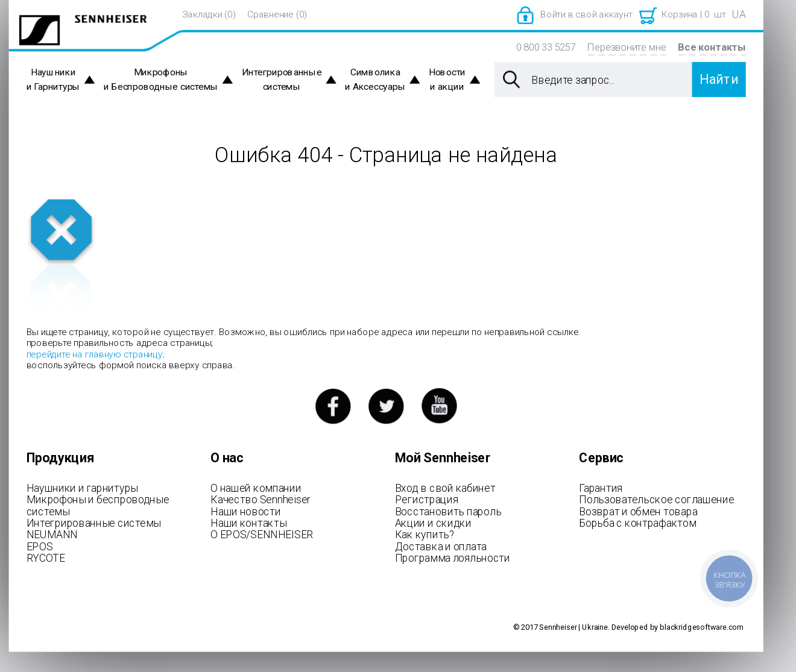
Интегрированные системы (282, 80)
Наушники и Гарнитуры (53, 80)
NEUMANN (52, 535)
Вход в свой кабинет (445, 488)
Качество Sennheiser (261, 500)
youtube (439, 406)
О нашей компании (256, 488)
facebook (333, 406)
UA (739, 14)
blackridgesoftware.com (702, 627)
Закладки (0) (209, 14)
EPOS (40, 546)
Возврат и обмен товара (638, 511)
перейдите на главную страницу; (96, 354)
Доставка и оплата (441, 546)
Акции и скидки (433, 523)
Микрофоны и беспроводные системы (98, 506)
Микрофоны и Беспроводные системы (161, 80)
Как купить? (425, 535)
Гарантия (601, 488)
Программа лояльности (453, 558)
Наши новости (245, 511)
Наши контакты (248, 523)
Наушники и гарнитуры (82, 488)
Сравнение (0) (277, 14)
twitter (386, 406)
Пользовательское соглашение (656, 500)
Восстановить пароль (448, 511)
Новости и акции (447, 80)
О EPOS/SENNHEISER (262, 535)
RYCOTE (46, 558)
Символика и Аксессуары (375, 80)
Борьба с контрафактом (637, 523)
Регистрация (427, 500)
